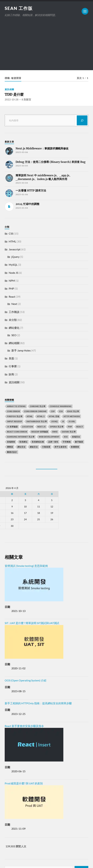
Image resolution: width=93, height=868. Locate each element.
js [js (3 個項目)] (63, 421)
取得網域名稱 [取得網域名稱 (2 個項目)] (38, 442)
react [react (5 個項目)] (80, 427)
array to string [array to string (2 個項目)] (16, 406)
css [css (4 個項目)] (61, 411)
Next (14, 304)
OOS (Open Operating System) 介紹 (25, 680)
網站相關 (14, 343)
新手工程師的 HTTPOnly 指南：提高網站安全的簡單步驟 (38, 703)
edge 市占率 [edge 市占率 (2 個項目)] (73, 411)
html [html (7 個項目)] (30, 416)
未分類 (13, 320)
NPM (12, 281)
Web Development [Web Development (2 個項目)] (49, 437)
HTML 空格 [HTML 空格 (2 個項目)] (54, 416)
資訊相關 (9, 89)
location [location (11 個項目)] (28, 427)
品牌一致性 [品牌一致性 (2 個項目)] (53, 442)
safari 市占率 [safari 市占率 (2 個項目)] (69, 432)
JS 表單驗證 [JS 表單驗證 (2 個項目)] (12, 427)
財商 (11, 374)
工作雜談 (14, 312)
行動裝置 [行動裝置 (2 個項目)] (46, 447)
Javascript (15, 249)
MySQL (13, 265)
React (12, 297)
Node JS (13, 273)
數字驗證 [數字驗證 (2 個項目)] (79, 442)
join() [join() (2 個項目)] (54, 421)
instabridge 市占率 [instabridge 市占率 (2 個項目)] (37, 421)
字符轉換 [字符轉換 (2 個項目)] (67, 442)
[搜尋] (82, 120)
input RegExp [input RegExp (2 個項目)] (15, 421)
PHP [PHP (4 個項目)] (70, 427)
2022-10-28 (12, 99)
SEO (14, 335)
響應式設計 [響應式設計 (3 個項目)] (12, 452)
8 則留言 (26, 99)
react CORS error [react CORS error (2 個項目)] (17, 432)
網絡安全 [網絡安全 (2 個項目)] (34, 447)
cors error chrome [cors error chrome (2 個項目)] (35, 411)
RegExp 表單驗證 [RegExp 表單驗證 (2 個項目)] (40, 432)
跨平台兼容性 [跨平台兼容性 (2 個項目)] (61, 447)
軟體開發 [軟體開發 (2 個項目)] (75, 447)
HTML (12, 241)
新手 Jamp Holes (21, 350)
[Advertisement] (46, 47)
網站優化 (14, 328)
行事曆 (13, 366)
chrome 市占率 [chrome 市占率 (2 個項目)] (38, 406)
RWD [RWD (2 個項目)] (55, 432)
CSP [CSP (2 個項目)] (53, 411)
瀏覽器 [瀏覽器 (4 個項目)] (10, 447)
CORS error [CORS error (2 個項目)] (13, 411)
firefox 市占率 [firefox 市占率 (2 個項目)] (15, 416)
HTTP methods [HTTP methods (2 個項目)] (72, 416)
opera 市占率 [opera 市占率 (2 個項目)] (57, 427)
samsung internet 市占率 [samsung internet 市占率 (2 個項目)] (21, 437)
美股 (11, 358)
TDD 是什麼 (14, 94)
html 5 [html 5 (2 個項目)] (41, 416)
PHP (11, 288)
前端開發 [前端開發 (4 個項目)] (11, 442)
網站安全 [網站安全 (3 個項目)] (21, 447)
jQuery (15, 257)
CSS (11, 233)
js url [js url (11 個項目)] (72, 421)
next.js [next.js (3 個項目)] (41, 427)
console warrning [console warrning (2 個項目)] (61, 406)
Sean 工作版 (19, 8)
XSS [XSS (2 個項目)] (66, 437)
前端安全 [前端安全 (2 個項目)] (76, 437)
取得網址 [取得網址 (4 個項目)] (23, 442)
